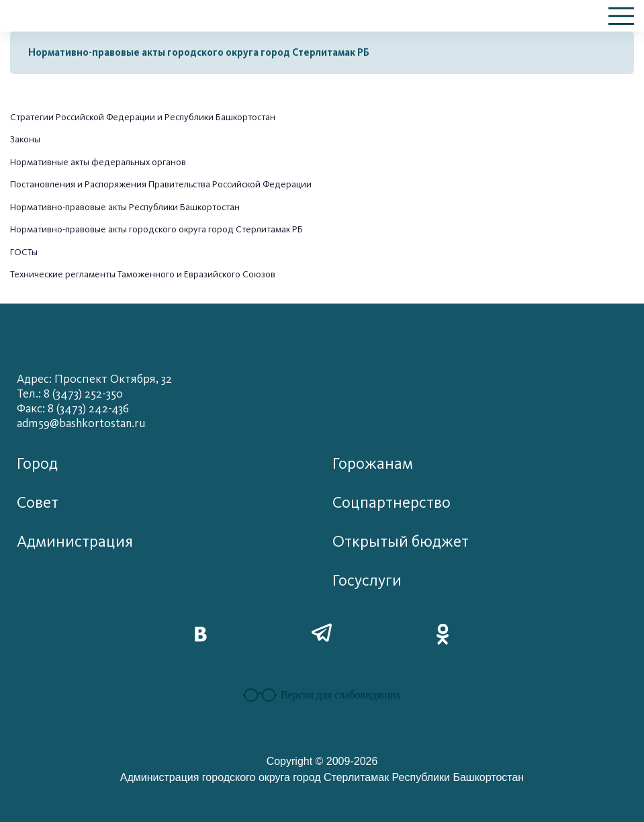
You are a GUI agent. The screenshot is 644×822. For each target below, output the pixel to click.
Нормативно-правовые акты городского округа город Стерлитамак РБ (199, 52)
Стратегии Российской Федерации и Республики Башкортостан (143, 117)
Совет (38, 503)
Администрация (75, 542)
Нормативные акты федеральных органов (98, 162)
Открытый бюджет (401, 542)
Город (37, 464)
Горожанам (373, 464)
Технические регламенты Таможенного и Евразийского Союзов (143, 274)
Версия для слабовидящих (322, 695)
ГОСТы (24, 252)
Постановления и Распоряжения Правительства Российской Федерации (161, 184)
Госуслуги (367, 581)
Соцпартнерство (392, 503)
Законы (25, 139)
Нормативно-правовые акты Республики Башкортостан (125, 207)
